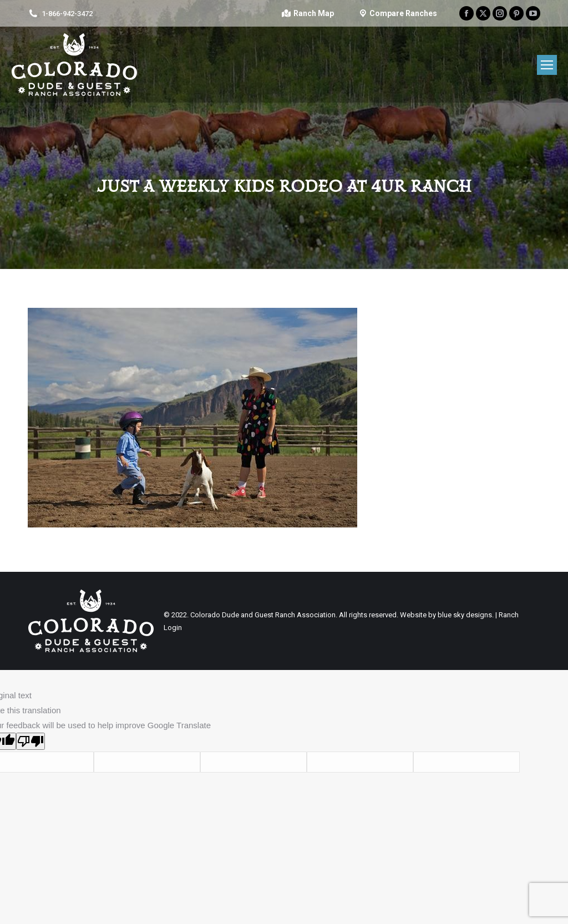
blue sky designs (465, 615)
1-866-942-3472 (67, 14)
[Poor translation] (31, 741)
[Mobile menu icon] (547, 65)
